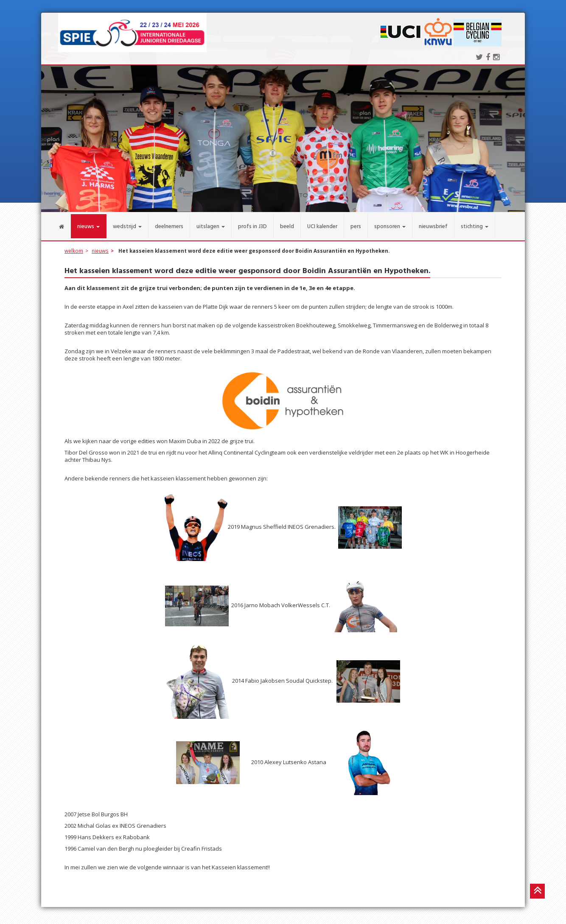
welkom (74, 246)
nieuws (100, 246)
